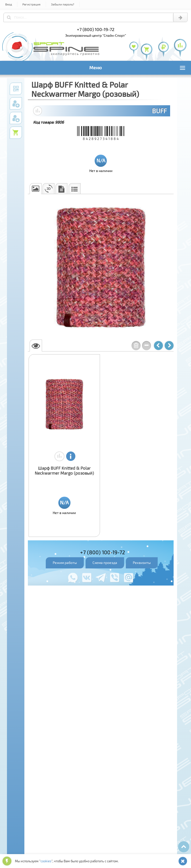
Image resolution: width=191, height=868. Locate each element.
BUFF (159, 111)
